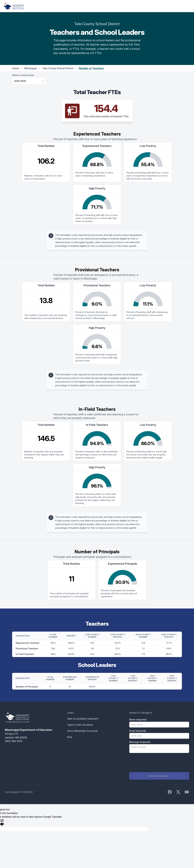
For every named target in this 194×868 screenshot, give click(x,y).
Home (16, 68)
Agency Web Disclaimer (80, 725)
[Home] (14, 6)
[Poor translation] (2, 822)
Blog (70, 737)
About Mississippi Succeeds (82, 731)
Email (138, 731)
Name (138, 720)
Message (140, 742)
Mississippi (31, 68)
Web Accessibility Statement (83, 719)
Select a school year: (23, 75)
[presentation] (152, 763)
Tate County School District (58, 68)
